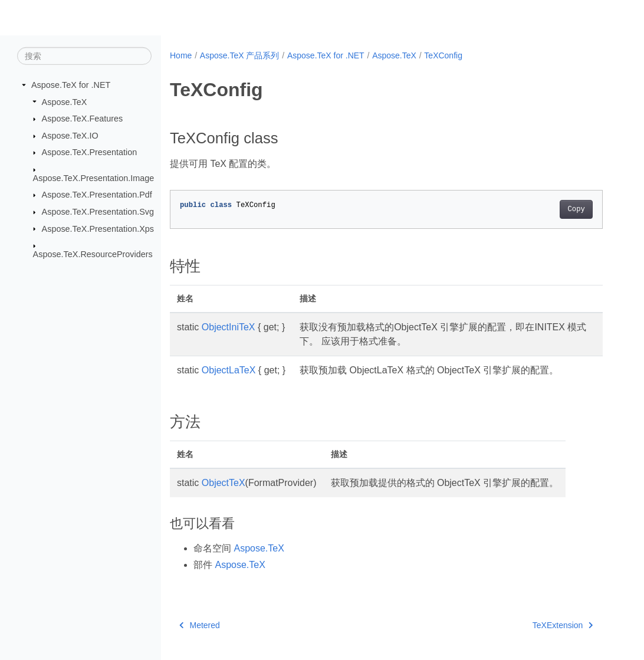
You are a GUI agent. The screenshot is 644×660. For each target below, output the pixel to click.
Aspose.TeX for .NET (71, 85)
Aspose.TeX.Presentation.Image (94, 178)
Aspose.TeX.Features (83, 119)
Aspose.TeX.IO (70, 136)
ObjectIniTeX (229, 327)
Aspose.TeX (65, 101)
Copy (576, 209)
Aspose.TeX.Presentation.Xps (98, 228)
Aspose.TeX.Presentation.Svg (98, 212)
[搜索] (84, 56)
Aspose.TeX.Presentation (90, 152)
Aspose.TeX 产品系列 (240, 55)
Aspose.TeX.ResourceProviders (93, 254)
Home (181, 55)
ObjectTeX (224, 483)
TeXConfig (443, 55)
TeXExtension (563, 625)
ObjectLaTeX (229, 370)
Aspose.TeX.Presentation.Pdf (97, 195)
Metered (200, 625)
